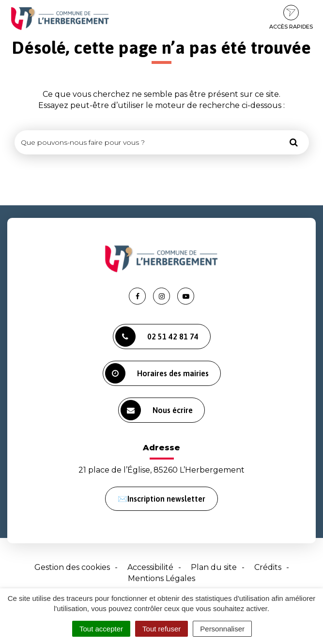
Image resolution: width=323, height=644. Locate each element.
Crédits (268, 567)
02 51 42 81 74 (157, 337)
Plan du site (214, 567)
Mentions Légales (161, 578)
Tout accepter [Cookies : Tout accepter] (101, 629)
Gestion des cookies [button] (72, 567)
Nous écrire (157, 410)
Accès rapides (291, 17)
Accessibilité (150, 567)
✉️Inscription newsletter (161, 499)
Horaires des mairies (157, 373)
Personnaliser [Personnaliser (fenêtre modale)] (222, 629)
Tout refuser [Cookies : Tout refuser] (161, 629)
